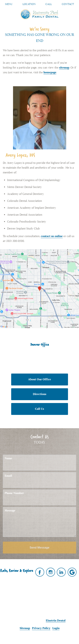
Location (29, 4)
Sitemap (25, 628)
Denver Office (40, 344)
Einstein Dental (56, 621)
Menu (9, 4)
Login (56, 628)
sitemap (64, 68)
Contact (68, 4)
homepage (50, 72)
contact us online (52, 236)
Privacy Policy (41, 628)
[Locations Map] (39, 288)
